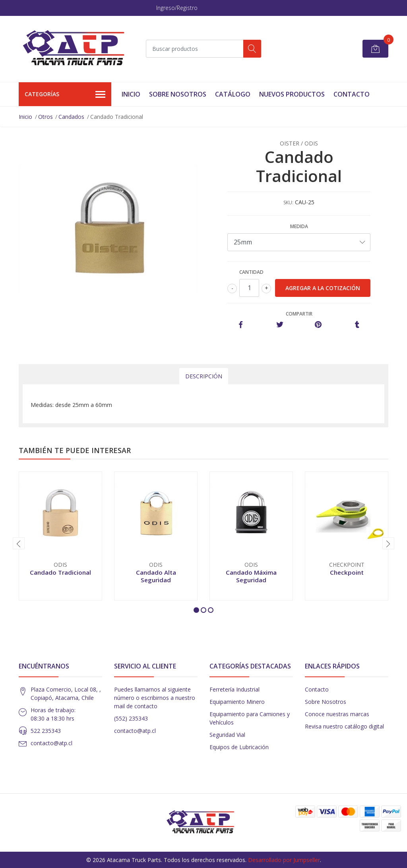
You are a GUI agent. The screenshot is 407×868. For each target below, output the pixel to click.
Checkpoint (347, 572)
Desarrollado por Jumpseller (284, 860)
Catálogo (233, 94)
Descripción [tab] (204, 376)
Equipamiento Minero (237, 702)
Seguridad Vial (227, 735)
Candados (71, 117)
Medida (299, 226)
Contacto (352, 94)
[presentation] (19, 543)
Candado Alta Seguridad (156, 576)
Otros (46, 117)
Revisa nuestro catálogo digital (344, 726)
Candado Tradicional (60, 572)
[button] (196, 610)
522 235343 (46, 731)
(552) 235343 (131, 718)
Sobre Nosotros (178, 94)
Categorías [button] (65, 95)
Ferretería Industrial (235, 689)
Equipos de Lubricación (239, 747)
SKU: (288, 202)
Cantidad (251, 272)
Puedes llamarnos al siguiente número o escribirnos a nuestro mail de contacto (155, 698)
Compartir (299, 314)
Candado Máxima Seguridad (251, 576)
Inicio (131, 94)
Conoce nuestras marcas (337, 714)
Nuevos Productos (292, 94)
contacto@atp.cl (51, 743)
